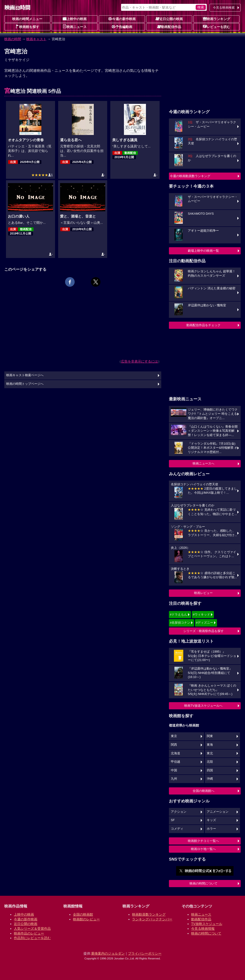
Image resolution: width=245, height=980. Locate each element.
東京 (174, 736)
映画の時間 (13, 39)
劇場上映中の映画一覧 (203, 251)
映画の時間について (203, 883)
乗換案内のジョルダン (108, 953)
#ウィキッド (201, 614)
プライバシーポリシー (145, 953)
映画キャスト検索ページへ (25, 375)
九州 (174, 779)
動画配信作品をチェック (203, 325)
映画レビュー (203, 593)
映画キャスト (36, 39)
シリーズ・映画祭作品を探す (203, 631)
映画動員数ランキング (149, 914)
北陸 (210, 762)
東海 (210, 745)
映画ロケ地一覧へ (203, 849)
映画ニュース (75, 27)
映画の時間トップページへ (25, 384)
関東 (210, 736)
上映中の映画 (75, 19)
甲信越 (175, 762)
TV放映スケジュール (207, 924)
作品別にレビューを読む (32, 938)
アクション (179, 812)
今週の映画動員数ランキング (190, 176)
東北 (210, 753)
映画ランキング (217, 19)
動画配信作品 (169, 27)
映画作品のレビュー (29, 933)
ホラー (211, 829)
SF (173, 820)
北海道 (175, 753)
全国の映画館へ (203, 791)
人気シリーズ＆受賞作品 (32, 929)
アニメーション (218, 812)
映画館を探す (27, 27)
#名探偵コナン (180, 623)
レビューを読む (217, 27)
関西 (174, 745)
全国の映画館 (83, 914)
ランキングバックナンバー (152, 919)
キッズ (211, 820)
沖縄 (210, 779)
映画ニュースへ (203, 463)
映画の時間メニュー (27, 19)
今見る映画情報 (203, 929)
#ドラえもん (178, 614)
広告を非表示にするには (139, 361)
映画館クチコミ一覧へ (203, 841)
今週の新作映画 (122, 19)
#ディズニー (205, 623)
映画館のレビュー (86, 919)
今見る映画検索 (224, 8)
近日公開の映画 (169, 19)
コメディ (177, 829)
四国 (210, 770)
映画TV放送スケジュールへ (203, 706)
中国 (174, 770)
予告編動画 (122, 27)
